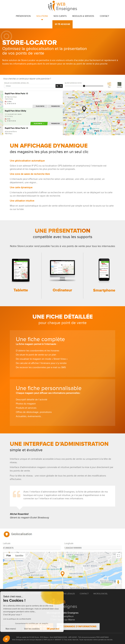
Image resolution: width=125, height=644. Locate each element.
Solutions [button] (42, 16)
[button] (6, 639)
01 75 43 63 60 (62, 24)
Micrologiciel (101, 594)
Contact (104, 16)
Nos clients (60, 16)
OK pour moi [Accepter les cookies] (30, 629)
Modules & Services (83, 16)
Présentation (23, 16)
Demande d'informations (78, 626)
